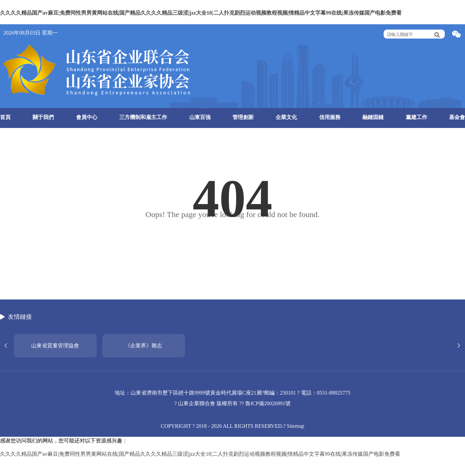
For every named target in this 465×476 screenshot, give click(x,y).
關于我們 (43, 117)
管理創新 (243, 117)
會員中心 (87, 117)
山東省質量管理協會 (55, 346)
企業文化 (286, 117)
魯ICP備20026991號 (268, 403)
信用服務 (330, 117)
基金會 (457, 117)
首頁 (5, 117)
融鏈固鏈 (373, 117)
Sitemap (296, 426)
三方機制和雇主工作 (143, 117)
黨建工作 (417, 117)
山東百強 (200, 117)
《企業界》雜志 (143, 346)
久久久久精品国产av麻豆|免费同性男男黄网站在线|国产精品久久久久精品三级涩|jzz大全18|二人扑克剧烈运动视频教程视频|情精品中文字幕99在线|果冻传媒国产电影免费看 (201, 13)
